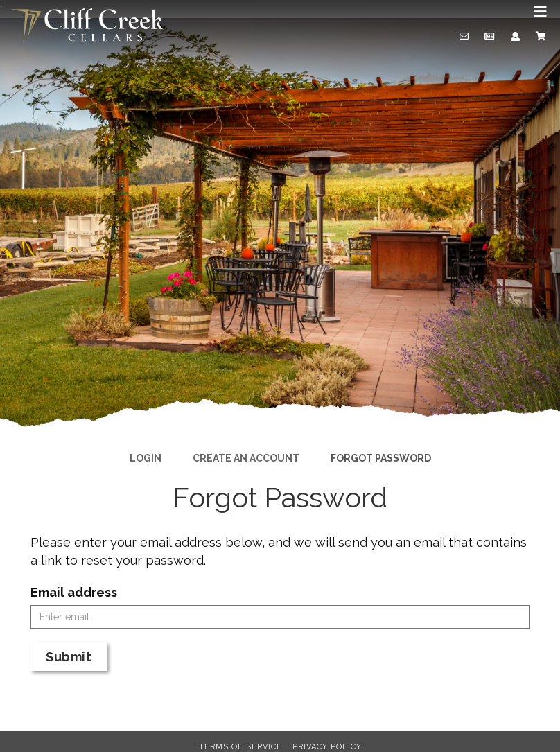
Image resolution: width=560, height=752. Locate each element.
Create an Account (246, 458)
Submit (69, 657)
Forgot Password (381, 458)
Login (146, 458)
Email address (74, 592)
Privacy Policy (327, 747)
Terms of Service (240, 747)
